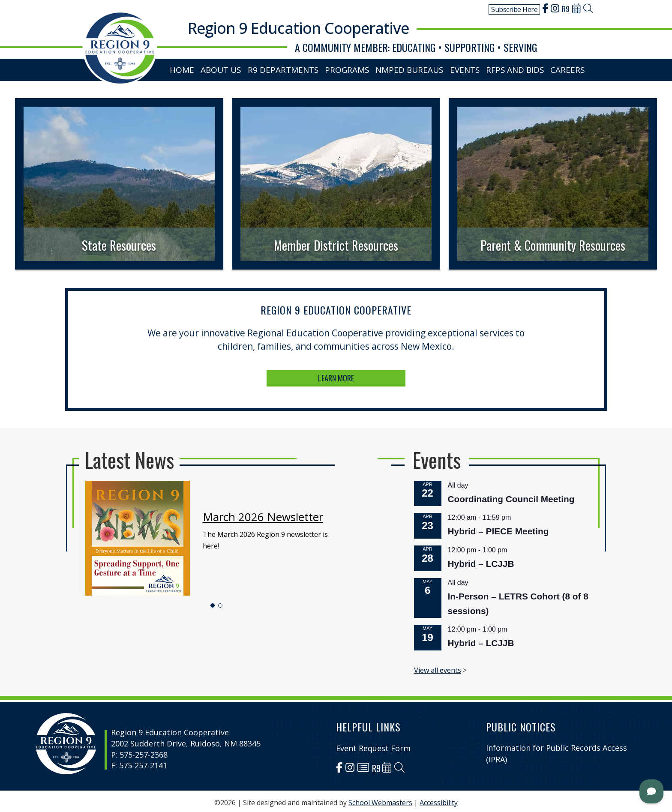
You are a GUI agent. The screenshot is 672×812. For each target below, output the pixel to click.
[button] (267, 585)
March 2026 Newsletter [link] (295, 536)
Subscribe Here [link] (514, 9)
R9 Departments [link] (287, 68)
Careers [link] (569, 68)
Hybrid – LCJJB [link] (417, 562)
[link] (545, 9)
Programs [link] (349, 68)
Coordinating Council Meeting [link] (433, 526)
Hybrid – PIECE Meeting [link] (426, 544)
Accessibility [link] (439, 800)
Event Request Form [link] (373, 745)
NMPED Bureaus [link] (411, 68)
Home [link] (185, 68)
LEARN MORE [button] (336, 367)
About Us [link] (225, 68)
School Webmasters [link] (380, 800)
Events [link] (466, 68)
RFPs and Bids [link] (517, 68)
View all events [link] (392, 621)
